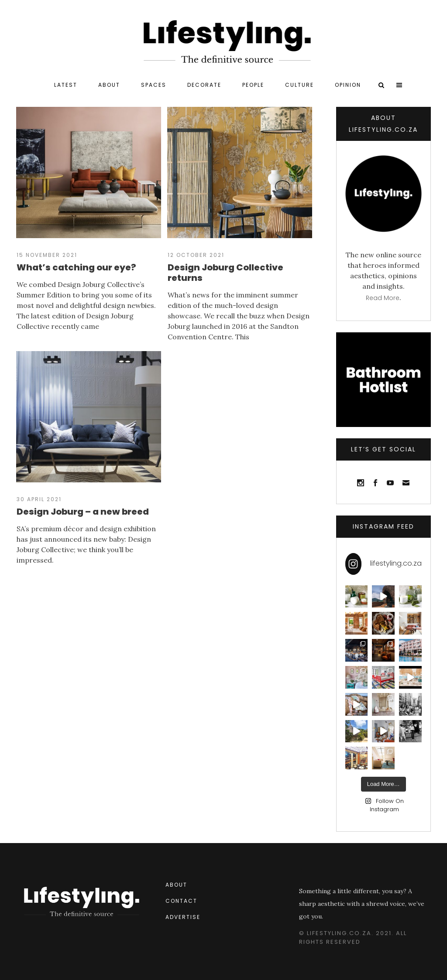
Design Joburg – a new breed (83, 512)
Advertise (183, 917)
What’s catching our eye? (76, 267)
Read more (383, 298)
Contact (181, 901)
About (176, 885)
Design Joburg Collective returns (225, 273)
